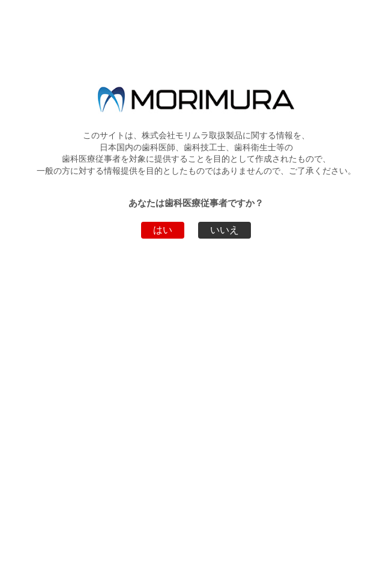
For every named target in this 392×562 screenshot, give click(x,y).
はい (163, 230)
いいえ (225, 230)
